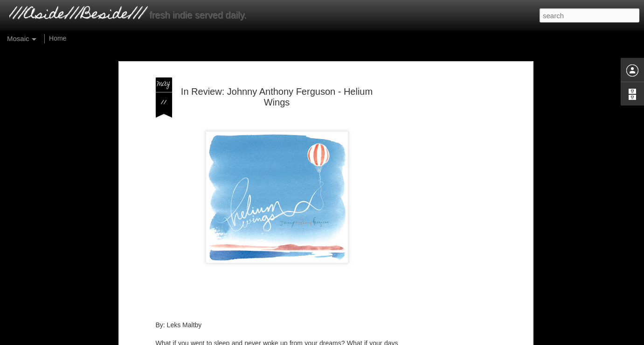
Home (58, 38)
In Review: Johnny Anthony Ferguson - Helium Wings (277, 84)
